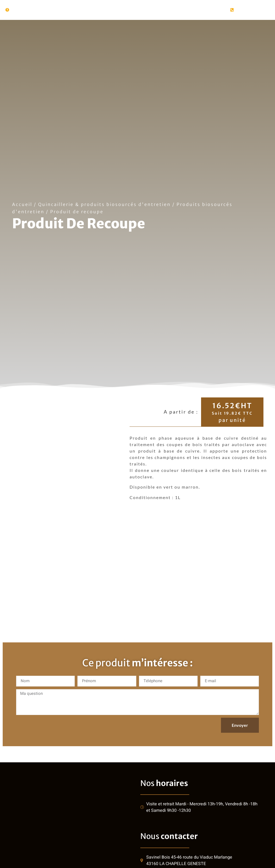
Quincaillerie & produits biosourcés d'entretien (104, 204)
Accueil (22, 204)
